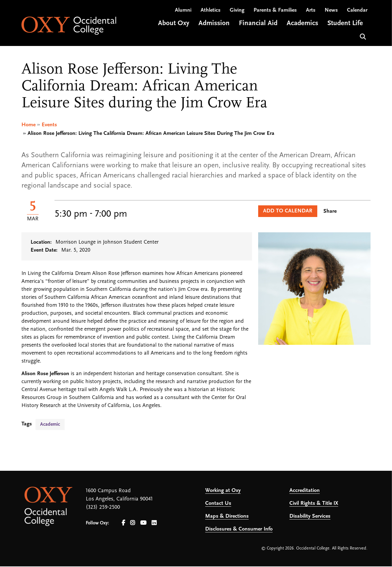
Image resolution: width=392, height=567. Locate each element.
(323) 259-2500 (103, 508)
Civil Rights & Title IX (314, 504)
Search (362, 38)
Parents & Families (275, 12)
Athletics (211, 12)
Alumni (183, 12)
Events (49, 126)
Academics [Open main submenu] (302, 26)
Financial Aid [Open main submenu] (258, 26)
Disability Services (310, 517)
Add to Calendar (288, 212)
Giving (237, 12)
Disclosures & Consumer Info (239, 530)
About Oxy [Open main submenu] (174, 26)
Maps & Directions (227, 517)
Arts (311, 12)
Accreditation (305, 491)
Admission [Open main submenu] (214, 26)
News (331, 12)
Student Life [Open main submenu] (345, 26)
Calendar (357, 12)
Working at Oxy (223, 491)
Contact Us (218, 504)
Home (28, 126)
